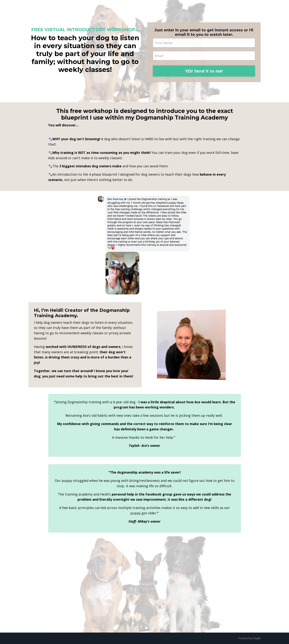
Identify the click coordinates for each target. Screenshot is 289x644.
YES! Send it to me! (204, 75)
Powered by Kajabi (249, 638)
